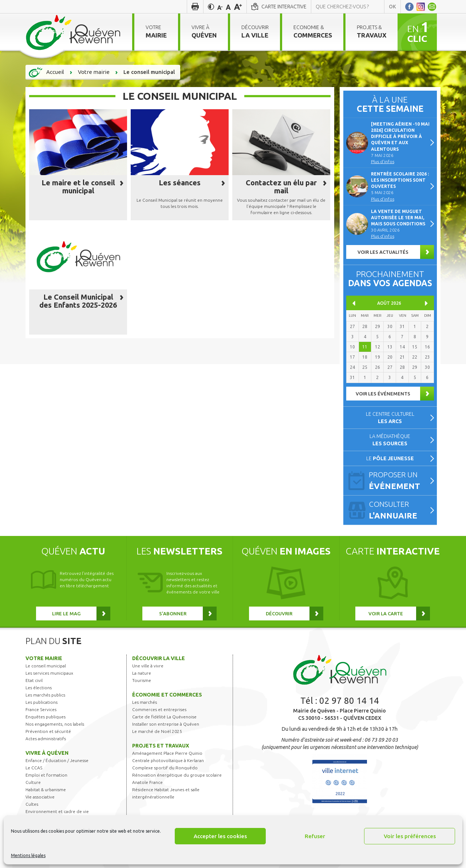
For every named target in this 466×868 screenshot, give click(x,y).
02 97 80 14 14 (349, 701)
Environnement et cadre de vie (57, 811)
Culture (33, 782)
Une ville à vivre (148, 666)
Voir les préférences (410, 836)
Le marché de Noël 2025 (157, 731)
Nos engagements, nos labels (55, 724)
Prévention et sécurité (48, 731)
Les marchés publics (45, 695)
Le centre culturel (390, 418)
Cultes (32, 804)
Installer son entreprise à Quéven (166, 724)
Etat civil (34, 680)
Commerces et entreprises (159, 709)
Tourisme (142, 680)
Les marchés (145, 702)
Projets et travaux (161, 746)
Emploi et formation (46, 775)
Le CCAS (34, 768)
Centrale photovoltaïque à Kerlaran (168, 760)
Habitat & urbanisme (46, 790)
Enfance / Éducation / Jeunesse (57, 760)
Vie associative (40, 797)
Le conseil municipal (46, 666)
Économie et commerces (167, 695)
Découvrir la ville (159, 658)
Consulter (400, 510)
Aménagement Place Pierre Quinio (167, 753)
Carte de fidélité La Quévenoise (164, 717)
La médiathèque (390, 440)
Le (390, 458)
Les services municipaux (49, 673)
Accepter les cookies (220, 836)
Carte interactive (284, 7)
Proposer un (400, 481)
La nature (142, 673)
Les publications (42, 702)
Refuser (315, 836)
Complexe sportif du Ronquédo (165, 768)
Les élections (39, 688)
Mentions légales (28, 855)
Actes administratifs (46, 739)
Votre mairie (44, 658)
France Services (41, 709)
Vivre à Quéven (47, 753)
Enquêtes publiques (46, 717)
